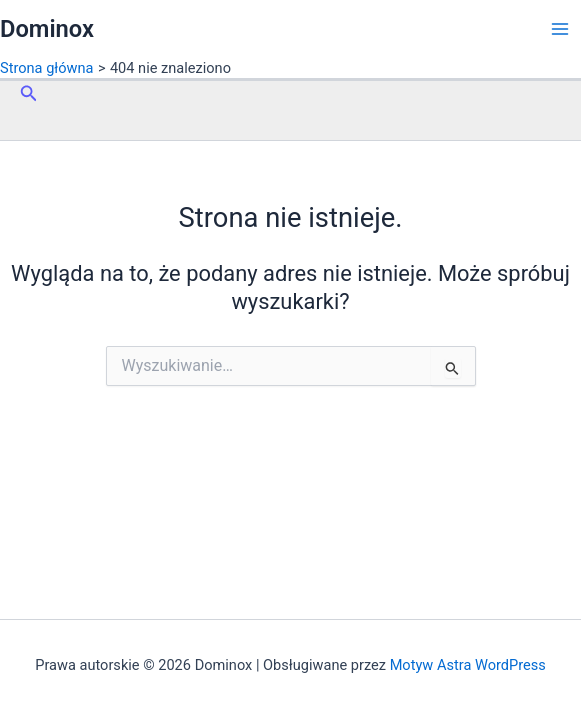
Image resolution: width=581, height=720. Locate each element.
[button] (29, 93)
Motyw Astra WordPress (468, 665)
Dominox (47, 29)
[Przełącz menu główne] (560, 29)
